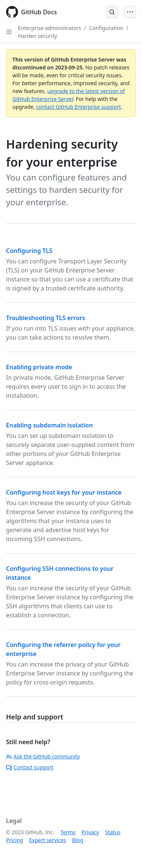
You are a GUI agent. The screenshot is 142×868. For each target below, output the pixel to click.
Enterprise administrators (50, 28)
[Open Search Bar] (112, 12)
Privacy (90, 832)
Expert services (48, 840)
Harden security (38, 36)
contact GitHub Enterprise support (79, 107)
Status (113, 832)
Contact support (30, 767)
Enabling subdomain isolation (49, 425)
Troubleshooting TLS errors (46, 318)
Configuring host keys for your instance (64, 492)
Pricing (14, 840)
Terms (68, 832)
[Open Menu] (130, 12)
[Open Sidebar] (9, 32)
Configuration (106, 28)
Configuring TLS (29, 251)
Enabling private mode (39, 367)
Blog (78, 840)
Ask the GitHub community (43, 756)
